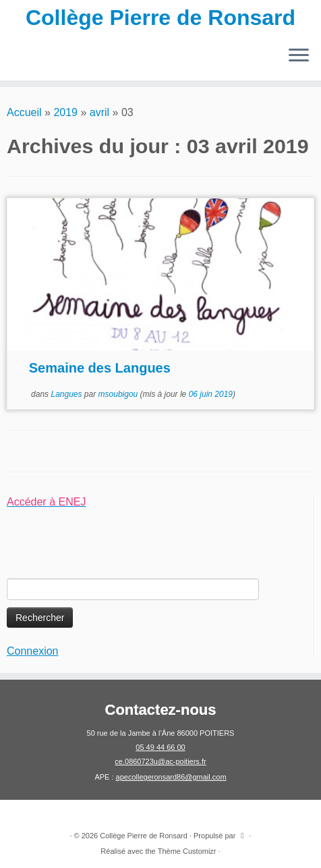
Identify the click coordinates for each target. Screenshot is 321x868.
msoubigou (118, 394)
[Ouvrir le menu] (299, 56)
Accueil (24, 112)
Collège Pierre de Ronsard (160, 18)
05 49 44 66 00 (160, 747)
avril (99, 112)
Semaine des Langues (100, 368)
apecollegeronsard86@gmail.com (171, 777)
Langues (67, 394)
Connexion (33, 651)
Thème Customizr (187, 851)
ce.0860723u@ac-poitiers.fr (160, 761)
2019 (65, 112)
